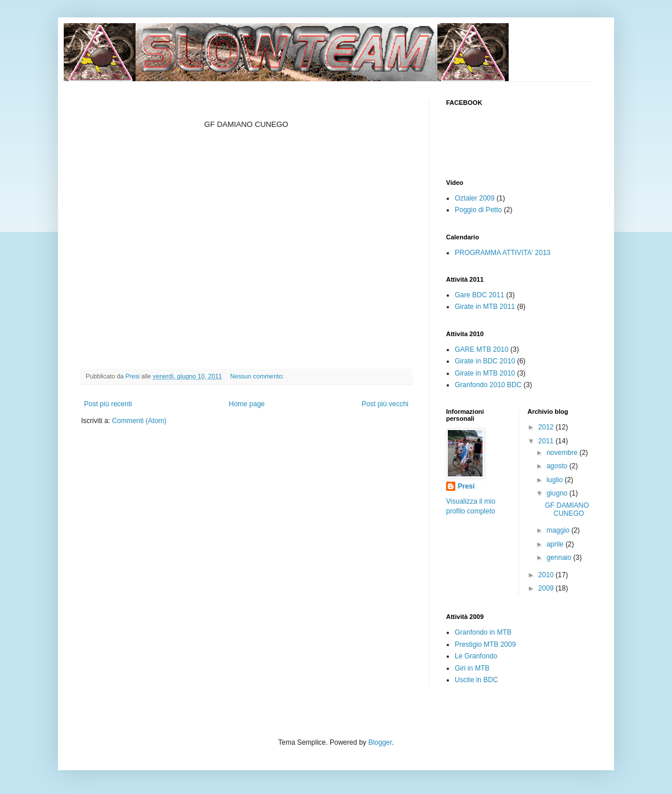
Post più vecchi (385, 404)
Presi (466, 486)
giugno (558, 493)
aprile (556, 544)
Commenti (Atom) (139, 421)
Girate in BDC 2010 (485, 361)
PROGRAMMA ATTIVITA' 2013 (503, 253)
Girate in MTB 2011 (485, 307)
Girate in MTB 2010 (485, 373)
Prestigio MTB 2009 (485, 644)
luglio (555, 480)
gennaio (560, 558)
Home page (247, 404)
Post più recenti (108, 404)
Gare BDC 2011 (479, 295)
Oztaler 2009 (475, 198)
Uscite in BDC (476, 680)
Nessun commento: (258, 376)
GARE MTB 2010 (482, 349)
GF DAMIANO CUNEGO (567, 509)
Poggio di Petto (478, 210)
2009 (547, 588)
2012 (547, 427)
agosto (558, 466)
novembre (563, 453)
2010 (547, 575)
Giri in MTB (472, 668)
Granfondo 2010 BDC (488, 385)
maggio (559, 530)
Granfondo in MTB (483, 632)
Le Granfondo (476, 656)
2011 (547, 441)
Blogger (380, 742)
